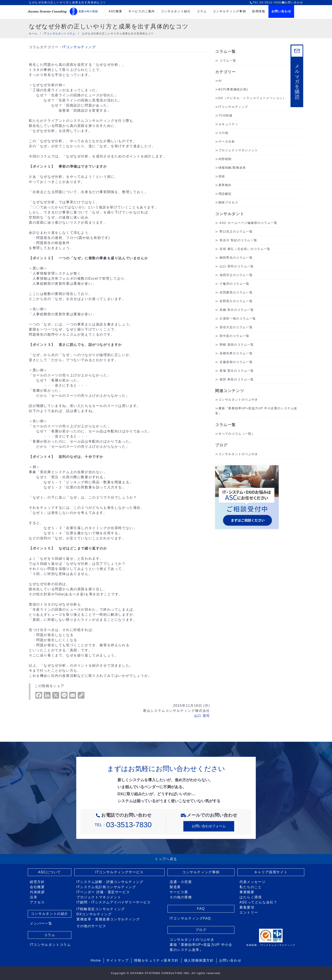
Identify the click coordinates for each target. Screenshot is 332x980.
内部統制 (225, 159)
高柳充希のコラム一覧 (236, 353)
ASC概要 (115, 11)
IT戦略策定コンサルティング (101, 909)
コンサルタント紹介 (176, 11)
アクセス (37, 902)
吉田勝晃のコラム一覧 (236, 292)
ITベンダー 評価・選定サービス (103, 892)
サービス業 (179, 892)
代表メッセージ (252, 882)
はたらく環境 (251, 897)
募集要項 (247, 907)
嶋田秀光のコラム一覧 (236, 258)
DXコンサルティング (94, 914)
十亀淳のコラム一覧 (234, 284)
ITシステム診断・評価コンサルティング (110, 882)
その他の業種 (181, 897)
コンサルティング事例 (229, 11)
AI (220, 81)
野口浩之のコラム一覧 (236, 231)
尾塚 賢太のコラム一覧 (237, 371)
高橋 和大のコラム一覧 (237, 310)
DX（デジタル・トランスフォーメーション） (252, 98)
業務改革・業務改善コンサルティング (108, 919)
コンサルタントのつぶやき (238, 400)
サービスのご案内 (142, 11)
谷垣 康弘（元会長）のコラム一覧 (245, 249)
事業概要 (247, 892)
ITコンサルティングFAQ (190, 918)
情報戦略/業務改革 (232, 168)
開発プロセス (228, 202)
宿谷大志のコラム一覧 (236, 327)
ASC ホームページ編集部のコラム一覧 (248, 223)
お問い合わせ (293, 2)
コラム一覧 (228, 60)
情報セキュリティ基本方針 (156, 960)
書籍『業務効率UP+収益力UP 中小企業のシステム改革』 (201, 947)
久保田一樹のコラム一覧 (238, 318)
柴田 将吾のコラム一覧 (237, 379)
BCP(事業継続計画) (233, 89)
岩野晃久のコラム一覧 (236, 301)
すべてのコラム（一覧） (237, 434)
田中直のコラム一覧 (234, 336)
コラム (202, 11)
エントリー (249, 912)
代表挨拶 (37, 892)
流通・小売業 (181, 882)
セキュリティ (228, 124)
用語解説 (225, 194)
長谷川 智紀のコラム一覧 (238, 240)
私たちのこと (251, 887)
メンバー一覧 (41, 923)
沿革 (34, 897)
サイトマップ (118, 960)
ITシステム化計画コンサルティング (106, 887)
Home (96, 960)
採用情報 (259, 11)
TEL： (123, 825)
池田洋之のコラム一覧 (236, 275)
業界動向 (225, 185)
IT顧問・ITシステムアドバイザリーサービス (114, 902)
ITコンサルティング (79, 47)
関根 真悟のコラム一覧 (237, 345)
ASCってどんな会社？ (258, 902)
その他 (223, 133)
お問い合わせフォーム (209, 826)
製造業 (175, 887)
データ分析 (227, 142)
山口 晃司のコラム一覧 (237, 266)
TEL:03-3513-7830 (265, 2)
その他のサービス (91, 926)
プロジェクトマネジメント (238, 150)
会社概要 (37, 887)
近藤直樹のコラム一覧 (236, 362)
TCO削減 (225, 115)
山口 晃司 (202, 716)
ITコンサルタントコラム (50, 945)
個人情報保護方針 (199, 960)
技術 (222, 176)
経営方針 (37, 882)
